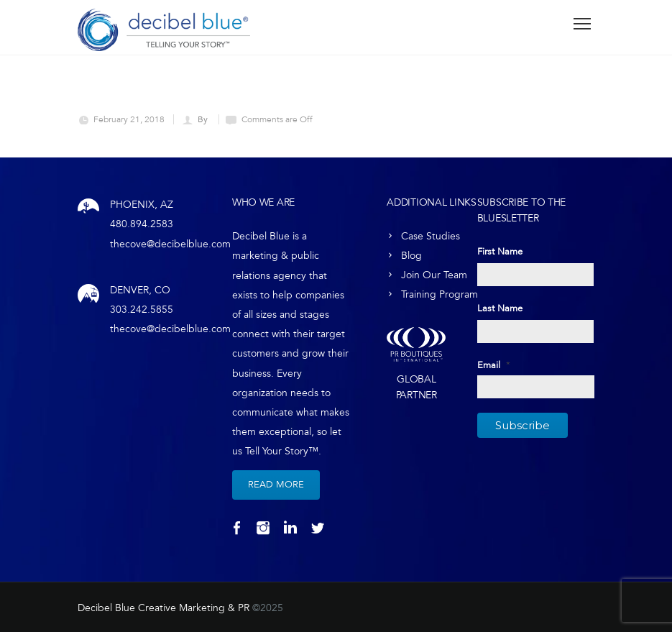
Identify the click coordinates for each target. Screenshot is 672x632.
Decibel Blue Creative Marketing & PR (164, 608)
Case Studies (431, 236)
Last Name (500, 308)
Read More (276, 485)
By (204, 119)
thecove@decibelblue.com (170, 244)
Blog (411, 256)
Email (494, 365)
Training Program (439, 294)
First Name (500, 252)
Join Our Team (434, 275)
